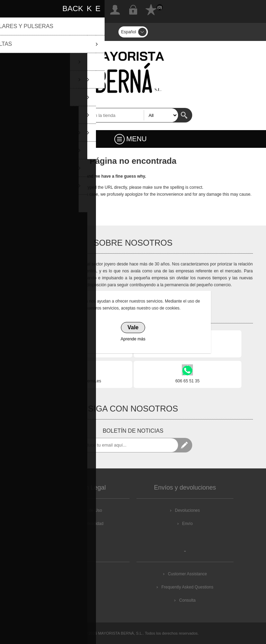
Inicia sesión (133, 10)
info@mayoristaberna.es (79, 381)
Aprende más (133, 339)
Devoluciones (187, 510)
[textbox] (126, 115)
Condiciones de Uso (83, 510)
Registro (115, 10)
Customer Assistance (188, 574)
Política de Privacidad (83, 524)
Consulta (187, 600)
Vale (133, 327)
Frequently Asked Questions (187, 587)
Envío (188, 524)
